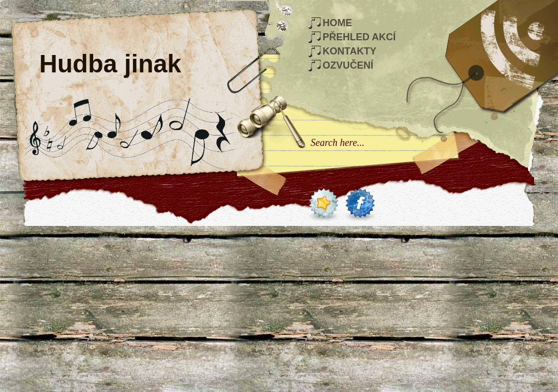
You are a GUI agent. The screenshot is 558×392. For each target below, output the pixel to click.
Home (337, 23)
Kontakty (350, 51)
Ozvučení (348, 65)
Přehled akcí (359, 37)
